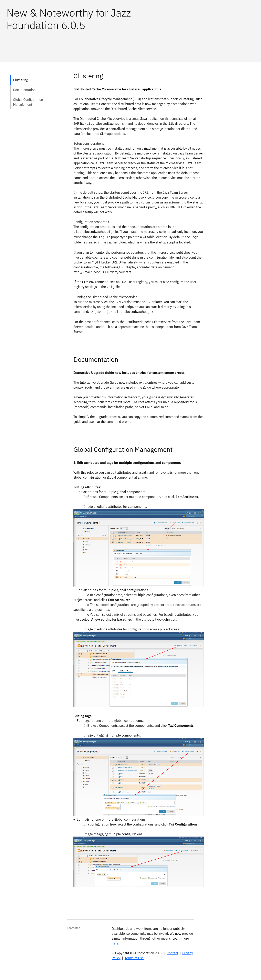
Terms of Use (134, 958)
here (115, 943)
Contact (173, 953)
